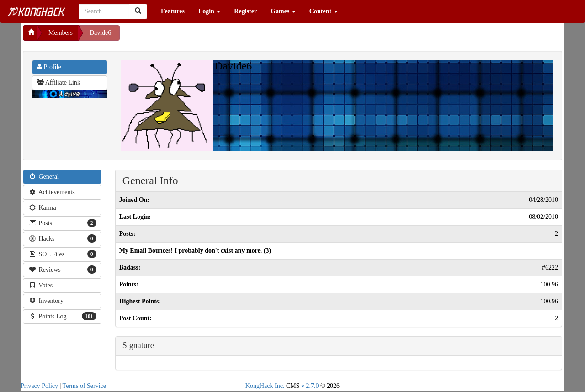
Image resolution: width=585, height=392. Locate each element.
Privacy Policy (39, 386)
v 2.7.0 (310, 386)
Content (324, 11)
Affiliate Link (59, 82)
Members (61, 33)
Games (283, 11)
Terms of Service (84, 386)
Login (210, 11)
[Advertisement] (193, 37)
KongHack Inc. (265, 386)
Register (245, 11)
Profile (49, 67)
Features (173, 11)
